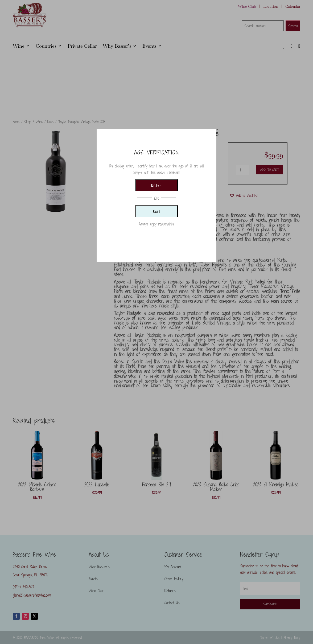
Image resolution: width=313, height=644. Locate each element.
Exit (157, 212)
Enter (156, 186)
